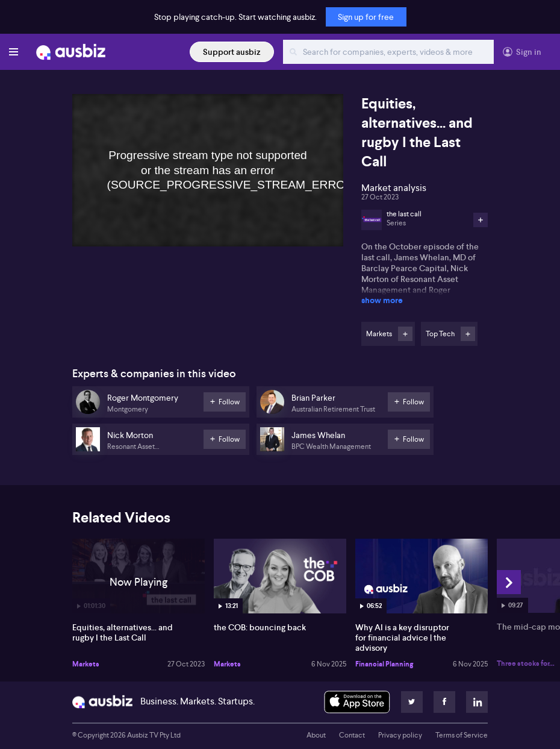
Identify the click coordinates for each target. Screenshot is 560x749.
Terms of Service (462, 735)
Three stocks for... (526, 663)
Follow (405, 334)
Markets (86, 664)
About (316, 735)
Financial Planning (384, 664)
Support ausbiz (232, 52)
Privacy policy (400, 735)
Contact (352, 735)
